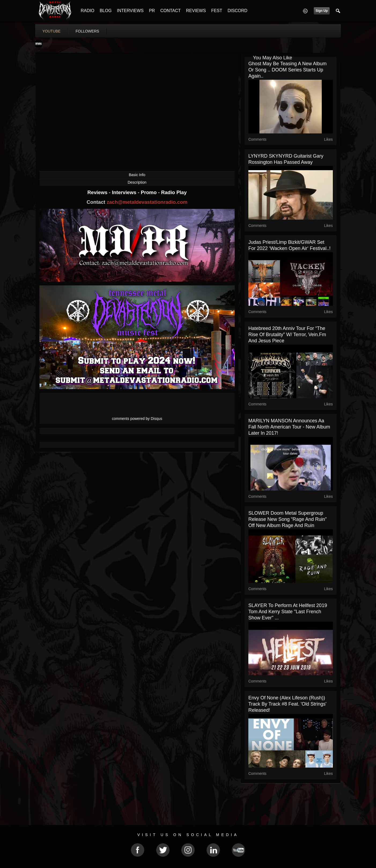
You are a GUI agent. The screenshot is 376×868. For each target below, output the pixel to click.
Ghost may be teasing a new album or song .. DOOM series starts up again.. (287, 70)
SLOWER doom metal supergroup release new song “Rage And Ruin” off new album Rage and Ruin (287, 519)
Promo (149, 192)
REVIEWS (196, 11)
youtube (51, 31)
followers (87, 31)
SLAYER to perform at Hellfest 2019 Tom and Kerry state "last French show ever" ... (288, 612)
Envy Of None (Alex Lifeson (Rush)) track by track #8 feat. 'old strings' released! (287, 704)
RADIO (88, 11)
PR (152, 11)
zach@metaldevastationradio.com (147, 202)
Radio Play (174, 192)
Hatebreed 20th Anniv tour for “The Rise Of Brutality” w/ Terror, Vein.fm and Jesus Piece (287, 335)
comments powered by (137, 419)
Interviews (125, 192)
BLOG (106, 11)
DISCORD (237, 11)
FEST (217, 11)
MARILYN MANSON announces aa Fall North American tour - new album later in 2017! (289, 427)
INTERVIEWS (130, 11)
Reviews (98, 192)
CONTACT (171, 11)
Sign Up (322, 11)
